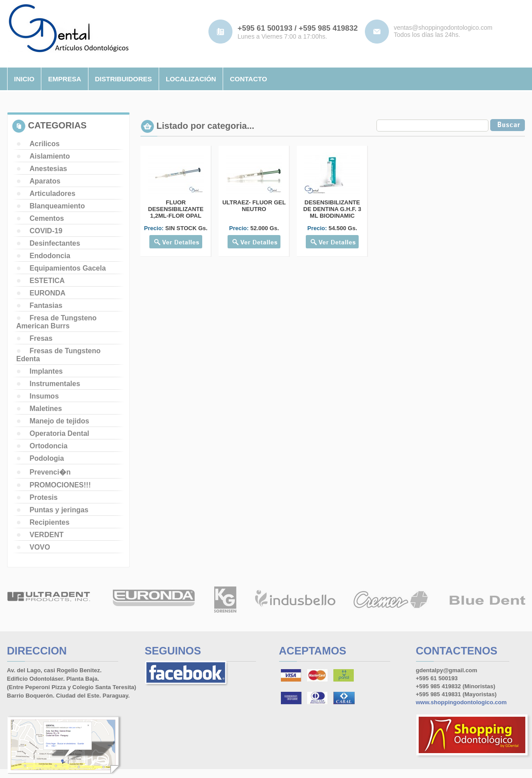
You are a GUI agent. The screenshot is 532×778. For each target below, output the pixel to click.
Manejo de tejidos (60, 421)
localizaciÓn (191, 79)
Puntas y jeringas (59, 510)
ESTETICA (47, 281)
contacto (248, 79)
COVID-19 (46, 231)
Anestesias (49, 169)
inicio (24, 79)
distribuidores (124, 79)
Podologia (47, 458)
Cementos (47, 218)
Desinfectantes (55, 243)
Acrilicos (45, 144)
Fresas (41, 338)
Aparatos (45, 181)
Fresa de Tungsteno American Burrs (57, 322)
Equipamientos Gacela (68, 268)
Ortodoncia (49, 446)
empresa (64, 79)
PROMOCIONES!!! (60, 485)
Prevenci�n (50, 472)
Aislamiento (50, 156)
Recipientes (50, 522)
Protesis (44, 497)
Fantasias (46, 305)
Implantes (46, 371)
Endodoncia (50, 256)
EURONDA (48, 293)
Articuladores (53, 194)
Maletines (46, 409)
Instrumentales (55, 384)
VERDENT (47, 535)
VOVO (40, 547)
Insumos (44, 396)
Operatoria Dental (60, 433)
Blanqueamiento (57, 206)
